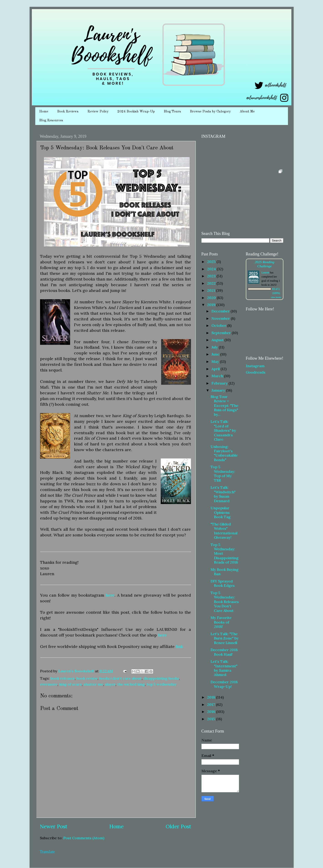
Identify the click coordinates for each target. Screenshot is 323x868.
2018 (212, 697)
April (216, 369)
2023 (212, 276)
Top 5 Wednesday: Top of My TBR (223, 473)
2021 (212, 290)
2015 (212, 719)
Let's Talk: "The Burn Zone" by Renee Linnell (225, 638)
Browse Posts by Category (210, 112)
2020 (212, 298)
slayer (110, 684)
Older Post (178, 826)
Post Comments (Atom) (84, 838)
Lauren (265, 273)
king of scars (70, 684)
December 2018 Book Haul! (224, 652)
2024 (212, 269)
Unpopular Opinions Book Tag (221, 512)
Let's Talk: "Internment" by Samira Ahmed (224, 668)
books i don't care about (120, 678)
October (219, 325)
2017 (212, 704)
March (218, 376)
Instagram (255, 366)
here (110, 595)
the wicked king (131, 684)
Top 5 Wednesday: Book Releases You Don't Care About (225, 602)
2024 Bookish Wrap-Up (136, 112)
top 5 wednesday (161, 684)
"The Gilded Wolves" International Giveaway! (224, 531)
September (222, 333)
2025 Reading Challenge (265, 264)
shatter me (93, 684)
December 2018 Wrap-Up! (224, 684)
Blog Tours (172, 112)
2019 (212, 305)
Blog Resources (51, 121)
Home (44, 112)
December (221, 311)
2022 (212, 283)
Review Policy (98, 112)
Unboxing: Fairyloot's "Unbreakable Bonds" (224, 453)
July (215, 347)
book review (87, 678)
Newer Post (54, 826)
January (219, 390)
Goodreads (256, 372)
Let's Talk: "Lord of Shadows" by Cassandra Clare (223, 430)
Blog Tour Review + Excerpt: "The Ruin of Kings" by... (224, 405)
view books (276, 297)
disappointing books (161, 678)
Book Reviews (68, 112)
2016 (212, 712)
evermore (49, 684)
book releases (63, 678)
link (179, 646)
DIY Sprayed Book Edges (223, 583)
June (216, 354)
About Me (247, 112)
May (216, 361)
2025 (212, 262)
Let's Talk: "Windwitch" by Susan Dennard (223, 494)
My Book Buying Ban (225, 572)
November (221, 318)
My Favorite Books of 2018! (221, 622)
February (220, 383)
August (218, 340)
